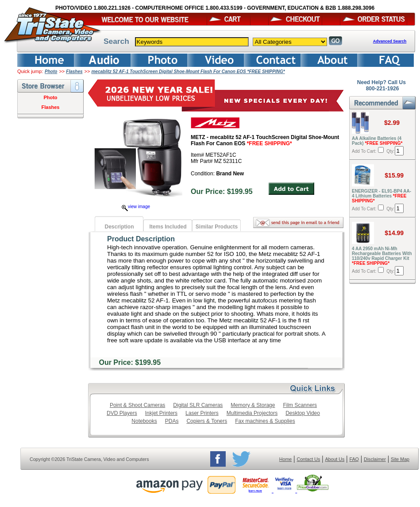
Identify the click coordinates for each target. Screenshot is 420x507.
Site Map (400, 459)
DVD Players (122, 413)
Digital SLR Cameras (198, 405)
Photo (51, 72)
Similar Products (217, 227)
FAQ (354, 459)
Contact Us (309, 459)
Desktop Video (303, 413)
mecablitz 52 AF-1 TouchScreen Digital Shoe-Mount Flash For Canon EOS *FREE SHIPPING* (188, 72)
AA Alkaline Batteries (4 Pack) (377, 141)
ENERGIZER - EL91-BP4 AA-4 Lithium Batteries (381, 196)
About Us (335, 459)
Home (285, 459)
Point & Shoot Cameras (137, 405)
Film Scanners (300, 405)
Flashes (74, 72)
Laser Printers (202, 413)
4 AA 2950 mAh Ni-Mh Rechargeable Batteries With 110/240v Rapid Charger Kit (382, 256)
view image (136, 207)
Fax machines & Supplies (265, 421)
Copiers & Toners (207, 421)
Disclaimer (375, 459)
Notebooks (144, 421)
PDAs (172, 421)
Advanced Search (390, 41)
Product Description (141, 239)
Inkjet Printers (161, 413)
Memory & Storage (253, 405)
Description (119, 227)
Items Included (168, 227)
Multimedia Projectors (252, 413)
